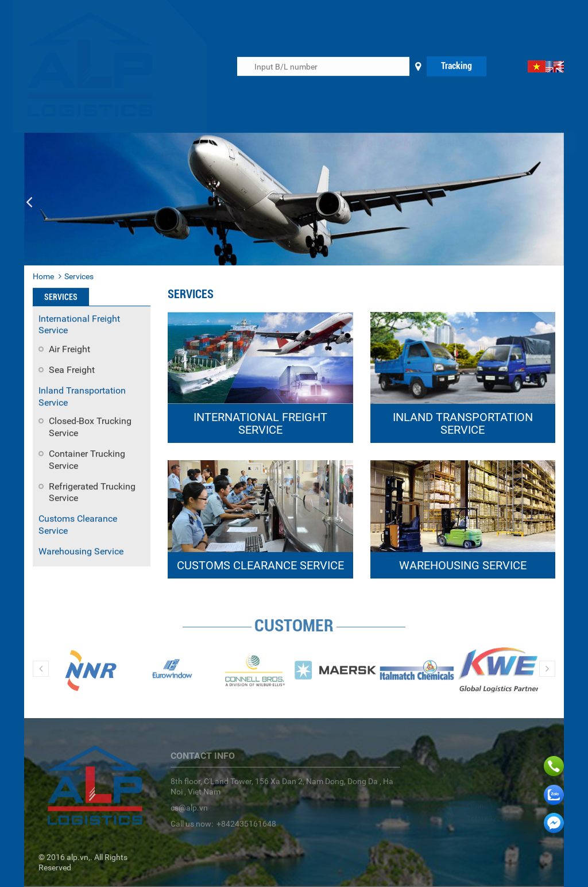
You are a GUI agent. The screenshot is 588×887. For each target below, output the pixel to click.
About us (274, 144)
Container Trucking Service (87, 460)
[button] (29, 202)
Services (320, 144)
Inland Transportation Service (82, 397)
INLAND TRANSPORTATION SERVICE (463, 423)
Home (234, 144)
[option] (91, 673)
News (360, 144)
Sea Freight (72, 370)
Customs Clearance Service (78, 525)
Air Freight (69, 350)
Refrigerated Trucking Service (92, 493)
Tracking (457, 66)
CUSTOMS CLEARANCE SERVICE (260, 565)
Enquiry (399, 144)
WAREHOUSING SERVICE (463, 565)
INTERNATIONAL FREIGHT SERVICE (260, 423)
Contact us (488, 144)
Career (440, 144)
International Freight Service (79, 325)
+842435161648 (246, 828)
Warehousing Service (81, 552)
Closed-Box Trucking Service (90, 427)
